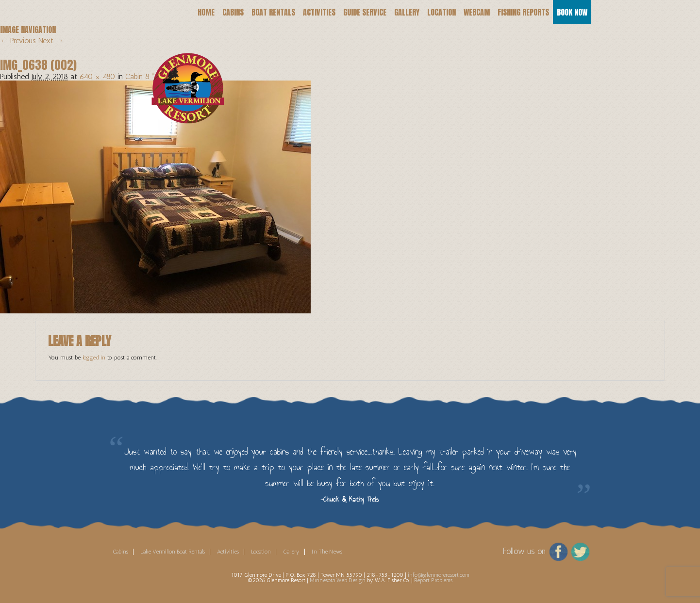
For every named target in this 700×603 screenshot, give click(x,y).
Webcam (477, 12)
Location (442, 12)
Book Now (572, 12)
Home (206, 12)
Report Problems (433, 580)
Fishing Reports (523, 12)
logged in (94, 358)
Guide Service (365, 12)
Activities (319, 12)
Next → (51, 41)
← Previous (18, 41)
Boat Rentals (273, 12)
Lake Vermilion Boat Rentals (173, 552)
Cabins (233, 12)
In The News (327, 552)
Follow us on (524, 551)
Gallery (407, 12)
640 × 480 (97, 76)
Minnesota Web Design (338, 580)
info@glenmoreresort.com (439, 575)
